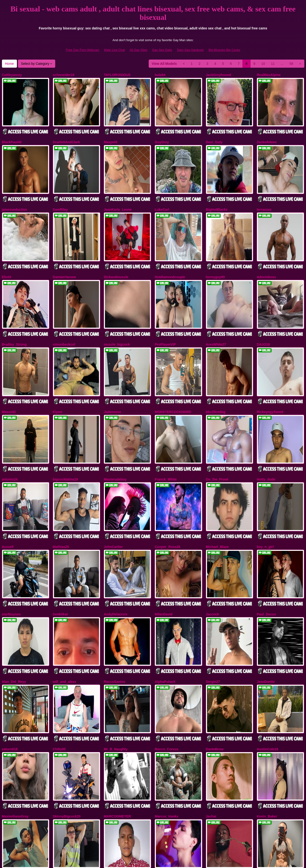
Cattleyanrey (12, 75)
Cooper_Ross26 (167, 501)
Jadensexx (112, 379)
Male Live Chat (114, 50)
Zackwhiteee (267, 136)
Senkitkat (60, 561)
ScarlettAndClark (66, 136)
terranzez (264, 196)
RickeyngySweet (270, 379)
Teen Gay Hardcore (190, 50)
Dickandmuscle (116, 257)
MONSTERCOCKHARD (173, 379)
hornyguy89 (215, 257)
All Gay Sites (138, 50)
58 (291, 64)
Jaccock (212, 561)
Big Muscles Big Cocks (224, 50)
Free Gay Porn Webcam (82, 50)
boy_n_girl (265, 501)
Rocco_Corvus (167, 683)
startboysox (11, 561)
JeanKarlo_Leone (118, 196)
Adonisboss (266, 257)
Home (9, 64)
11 (273, 64)
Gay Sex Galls (162, 50)
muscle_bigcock (117, 318)
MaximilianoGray (15, 744)
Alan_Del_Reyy (14, 622)
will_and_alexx (65, 622)
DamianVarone (64, 257)
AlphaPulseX (165, 622)
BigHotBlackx (217, 196)
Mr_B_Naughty (116, 683)
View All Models (164, 64)
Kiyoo (57, 379)
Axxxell (8, 501)
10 (263, 64)
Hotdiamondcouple (170, 257)
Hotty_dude (266, 440)
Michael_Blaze (217, 501)
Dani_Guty (214, 136)
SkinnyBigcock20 (67, 744)
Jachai (211, 744)
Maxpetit (111, 136)
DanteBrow (215, 683)
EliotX (7, 257)
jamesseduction (15, 196)
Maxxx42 (9, 379)
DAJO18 (263, 318)
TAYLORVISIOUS (117, 75)
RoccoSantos (114, 622)
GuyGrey (162, 136)
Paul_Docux (266, 561)
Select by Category (37, 64)
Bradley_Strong (14, 318)
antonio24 (10, 440)
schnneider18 (64, 75)
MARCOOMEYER (117, 744)
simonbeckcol (64, 318)
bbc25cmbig (216, 379)
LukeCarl (162, 196)
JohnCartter (113, 501)
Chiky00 (59, 683)
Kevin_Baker (267, 744)
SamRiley (60, 196)
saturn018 (10, 683)
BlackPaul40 (12, 136)
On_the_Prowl (217, 440)
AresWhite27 (216, 318)
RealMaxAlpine (269, 75)
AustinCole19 (267, 683)
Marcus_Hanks (167, 744)
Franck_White (166, 440)
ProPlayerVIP (165, 318)
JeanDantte (266, 622)
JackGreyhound (219, 75)
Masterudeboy (115, 440)
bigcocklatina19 (65, 440)
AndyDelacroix (115, 561)
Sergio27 (213, 622)
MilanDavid (164, 561)
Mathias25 (61, 501)
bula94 (160, 75)
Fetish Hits (171, 861)
